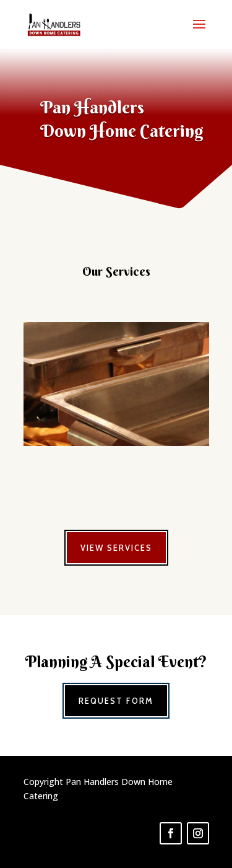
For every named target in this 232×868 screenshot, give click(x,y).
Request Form (116, 701)
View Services (116, 548)
